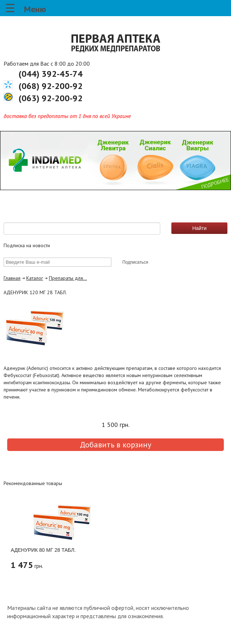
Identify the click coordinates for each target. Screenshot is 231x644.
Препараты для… (68, 278)
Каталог (35, 278)
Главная (12, 278)
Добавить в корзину (115, 445)
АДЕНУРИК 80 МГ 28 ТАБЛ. (43, 550)
